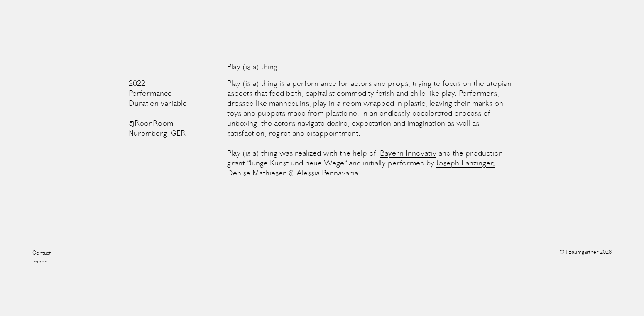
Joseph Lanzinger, (466, 163)
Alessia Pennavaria (327, 173)
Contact (42, 253)
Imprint (41, 262)
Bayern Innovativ (408, 153)
